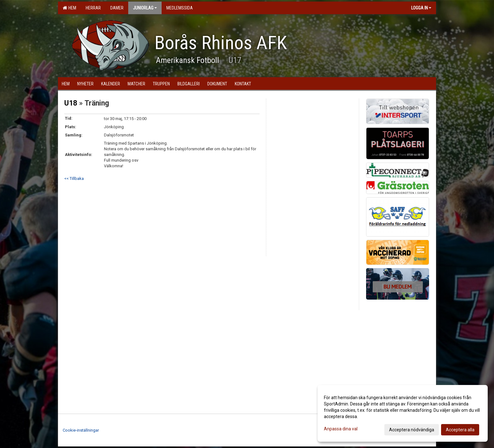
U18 (71, 103)
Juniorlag (145, 8)
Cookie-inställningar (81, 430)
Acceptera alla (460, 430)
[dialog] (403, 413)
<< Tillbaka (74, 178)
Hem (69, 8)
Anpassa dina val (341, 429)
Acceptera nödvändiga (412, 430)
